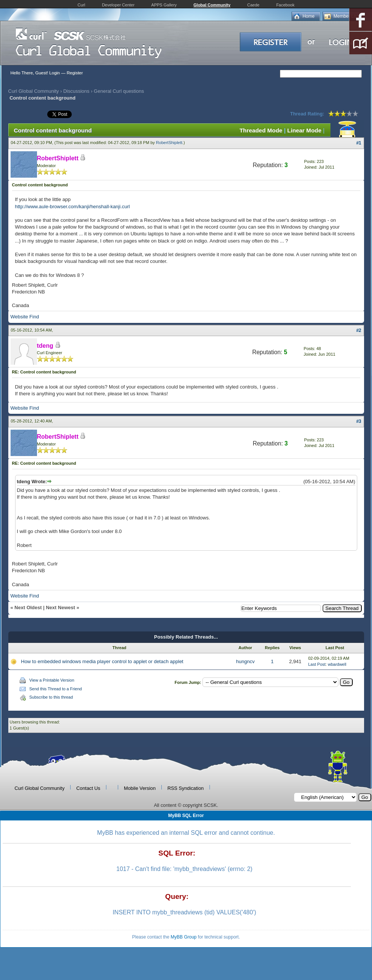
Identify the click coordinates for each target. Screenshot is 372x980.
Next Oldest (28, 608)
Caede (253, 5)
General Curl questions (119, 91)
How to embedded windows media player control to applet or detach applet (102, 661)
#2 (359, 330)
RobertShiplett (169, 143)
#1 (359, 143)
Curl (81, 5)
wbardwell (337, 664)
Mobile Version (140, 788)
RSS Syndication (185, 788)
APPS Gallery (164, 5)
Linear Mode (304, 130)
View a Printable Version (52, 680)
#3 (359, 421)
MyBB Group (184, 937)
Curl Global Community (34, 91)
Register (75, 73)
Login (54, 73)
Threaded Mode (261, 130)
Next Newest (60, 608)
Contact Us (88, 788)
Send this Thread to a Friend (56, 689)
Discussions (76, 91)
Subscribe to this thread (51, 697)
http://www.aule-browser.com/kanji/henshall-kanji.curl (73, 207)
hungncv (245, 661)
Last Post (317, 664)
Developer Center (118, 5)
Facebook (285, 5)
